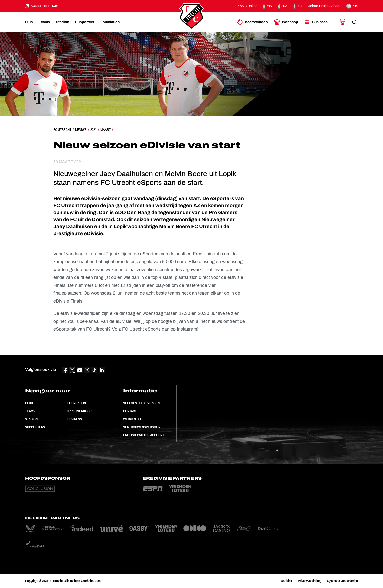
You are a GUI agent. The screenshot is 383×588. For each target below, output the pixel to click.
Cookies (286, 581)
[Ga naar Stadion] (63, 22)
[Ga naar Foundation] (110, 22)
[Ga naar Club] (29, 22)
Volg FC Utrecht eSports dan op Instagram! (155, 329)
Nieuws (81, 130)
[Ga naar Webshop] (286, 22)
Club (29, 403)
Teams (30, 411)
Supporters (35, 427)
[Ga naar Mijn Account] (343, 22)
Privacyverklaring (309, 581)
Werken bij (132, 419)
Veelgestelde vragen (141, 403)
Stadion (31, 419)
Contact (130, 411)
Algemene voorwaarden (342, 581)
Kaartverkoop (80, 411)
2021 (93, 130)
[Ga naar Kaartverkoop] (253, 22)
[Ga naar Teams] (44, 22)
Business (75, 419)
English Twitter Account (144, 435)
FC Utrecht (62, 130)
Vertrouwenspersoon (142, 427)
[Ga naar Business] (316, 22)
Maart (105, 130)
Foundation (77, 403)
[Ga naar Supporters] (85, 22)
